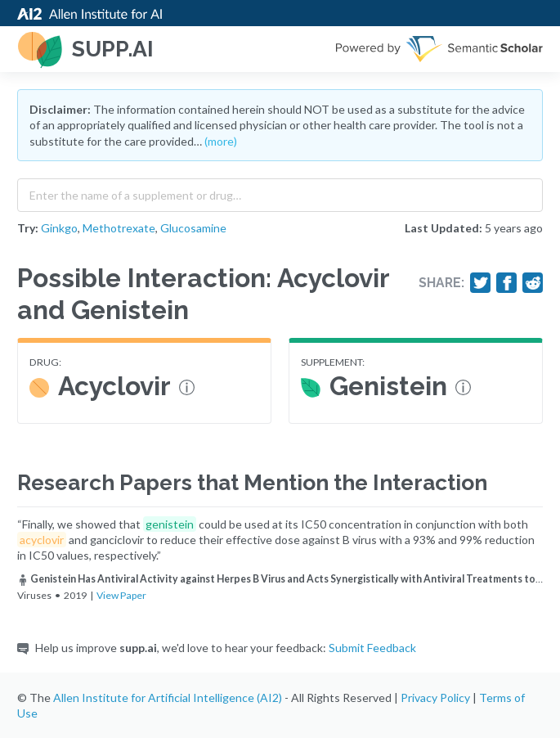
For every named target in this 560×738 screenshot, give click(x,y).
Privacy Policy (435, 697)
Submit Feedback (372, 648)
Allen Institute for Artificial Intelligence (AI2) (168, 697)
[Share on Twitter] (481, 283)
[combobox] (280, 191)
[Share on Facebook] (507, 283)
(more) (221, 141)
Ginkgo (59, 228)
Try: (28, 228)
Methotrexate (119, 228)
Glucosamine (193, 228)
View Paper (121, 595)
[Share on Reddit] (533, 283)
